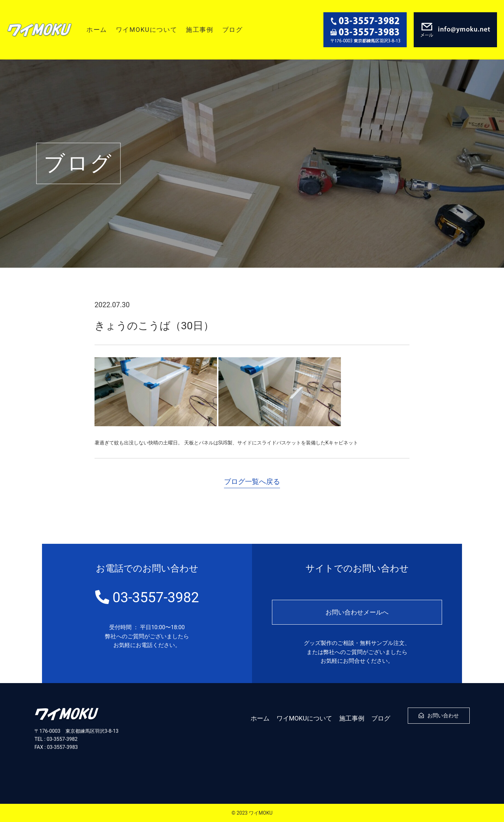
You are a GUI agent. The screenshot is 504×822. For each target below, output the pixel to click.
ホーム (97, 30)
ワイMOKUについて (146, 30)
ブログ (233, 30)
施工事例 (199, 30)
